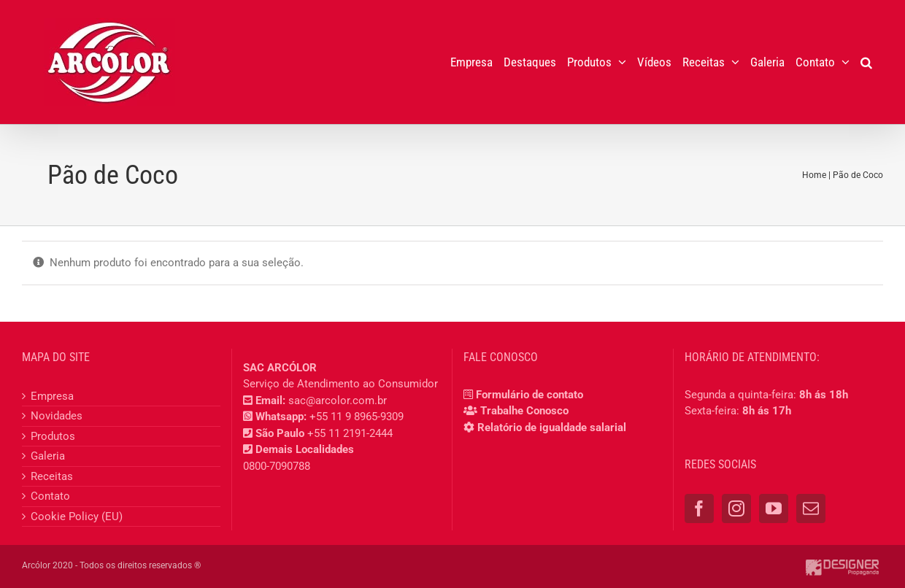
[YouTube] (774, 508)
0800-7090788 (277, 466)
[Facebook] (699, 508)
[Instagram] (736, 508)
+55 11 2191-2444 (350, 433)
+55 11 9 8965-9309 (357, 417)
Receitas (52, 476)
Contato (50, 496)
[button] (866, 62)
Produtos (53, 436)
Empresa (52, 396)
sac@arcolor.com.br (338, 401)
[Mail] (811, 508)
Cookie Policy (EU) (77, 517)
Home (814, 175)
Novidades (57, 416)
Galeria (48, 456)
